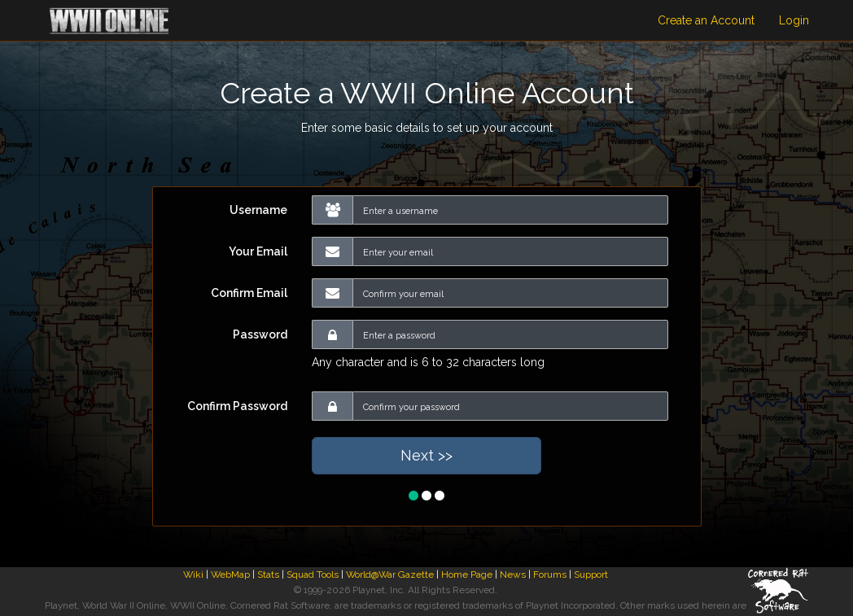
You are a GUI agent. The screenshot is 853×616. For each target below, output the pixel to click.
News (513, 574)
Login (794, 20)
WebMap (230, 574)
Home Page (467, 574)
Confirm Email (249, 293)
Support (591, 574)
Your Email (258, 251)
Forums (550, 574)
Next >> (426, 455)
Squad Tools (313, 574)
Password (260, 334)
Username (258, 210)
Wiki (193, 574)
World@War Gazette (390, 574)
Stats (268, 574)
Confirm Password (237, 406)
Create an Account (706, 20)
